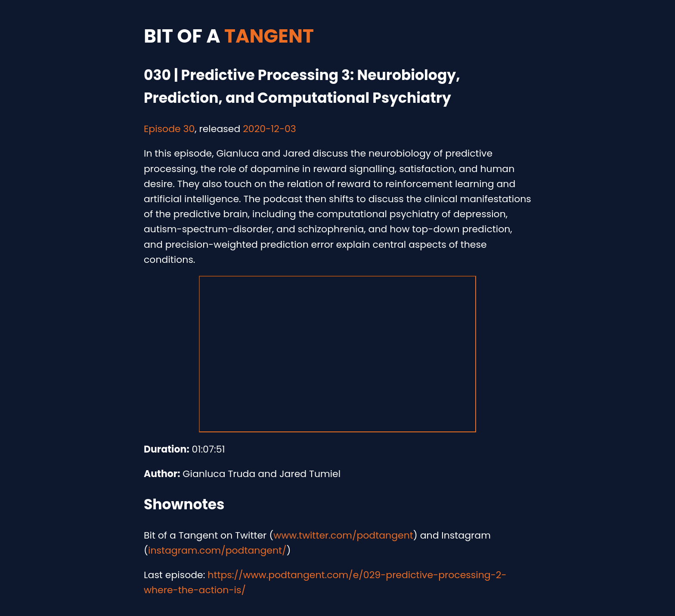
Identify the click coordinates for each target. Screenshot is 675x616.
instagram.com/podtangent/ (217, 550)
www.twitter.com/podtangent (343, 535)
